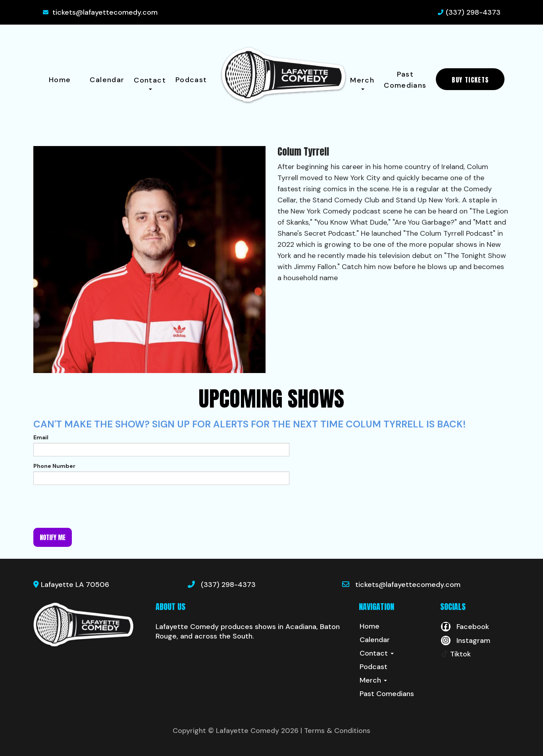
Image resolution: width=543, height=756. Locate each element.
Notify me (53, 537)
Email (41, 437)
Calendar (107, 80)
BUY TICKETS (470, 80)
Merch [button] (362, 83)
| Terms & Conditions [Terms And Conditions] (335, 731)
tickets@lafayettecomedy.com (105, 12)
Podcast (191, 80)
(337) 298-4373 (473, 12)
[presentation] (94, 506)
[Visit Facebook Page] (465, 627)
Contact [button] (150, 83)
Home (60, 80)
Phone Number (54, 466)
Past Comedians (405, 80)
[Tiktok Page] (455, 654)
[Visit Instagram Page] (465, 641)
